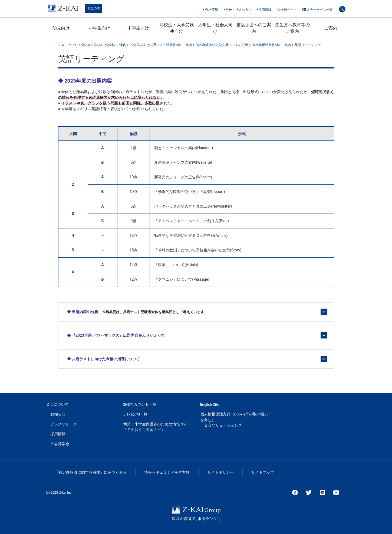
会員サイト (287, 10)
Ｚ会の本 (94, 8)
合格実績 (211, 10)
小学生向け (100, 28)
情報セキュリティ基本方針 (167, 472)
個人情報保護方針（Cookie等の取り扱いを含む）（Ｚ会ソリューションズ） (234, 420)
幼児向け (61, 28)
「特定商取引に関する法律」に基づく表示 (91, 472)
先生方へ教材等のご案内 (292, 28)
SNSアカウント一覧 (140, 404)
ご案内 (331, 28)
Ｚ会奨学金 (60, 444)
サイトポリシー (220, 472)
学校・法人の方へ (238, 10)
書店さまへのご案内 (254, 28)
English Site (210, 404)
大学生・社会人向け (215, 28)
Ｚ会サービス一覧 (317, 10)
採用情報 (264, 10)
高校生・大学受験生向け (177, 28)
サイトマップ (263, 472)
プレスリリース (64, 424)
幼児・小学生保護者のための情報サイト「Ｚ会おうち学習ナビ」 (157, 427)
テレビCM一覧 (135, 414)
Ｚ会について (57, 404)
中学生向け (138, 28)
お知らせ (58, 414)
